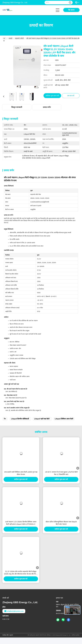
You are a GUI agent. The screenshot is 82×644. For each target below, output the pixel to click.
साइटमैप (11, 635)
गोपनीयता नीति (6, 635)
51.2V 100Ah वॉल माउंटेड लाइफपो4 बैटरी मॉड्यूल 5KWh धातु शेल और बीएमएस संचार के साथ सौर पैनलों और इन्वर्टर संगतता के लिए (21, 573)
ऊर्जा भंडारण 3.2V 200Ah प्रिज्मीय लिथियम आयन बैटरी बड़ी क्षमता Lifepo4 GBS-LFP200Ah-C (21, 523)
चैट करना (71, 10)
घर (4, 39)
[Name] (70, 3)
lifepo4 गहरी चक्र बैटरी (42, 419)
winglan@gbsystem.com (14, 611)
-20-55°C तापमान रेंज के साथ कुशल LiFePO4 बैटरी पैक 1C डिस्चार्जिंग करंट (61, 473)
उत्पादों (10, 38)
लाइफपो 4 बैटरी (19, 38)
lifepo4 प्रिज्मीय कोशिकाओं (20, 419)
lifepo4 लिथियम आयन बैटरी (64, 419)
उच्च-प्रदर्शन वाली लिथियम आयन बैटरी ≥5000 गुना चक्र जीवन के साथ (21, 473)
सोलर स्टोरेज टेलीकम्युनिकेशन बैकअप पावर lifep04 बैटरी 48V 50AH (61, 523)
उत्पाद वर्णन (47, 107)
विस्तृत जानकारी (17, 107)
